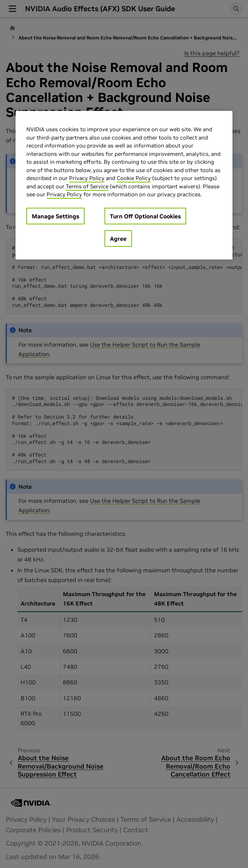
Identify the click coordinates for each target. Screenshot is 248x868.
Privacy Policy (87, 178)
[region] (124, 185)
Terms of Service (87, 186)
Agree (118, 238)
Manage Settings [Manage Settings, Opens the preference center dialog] (55, 216)
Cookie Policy (134, 178)
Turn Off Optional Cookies (145, 216)
